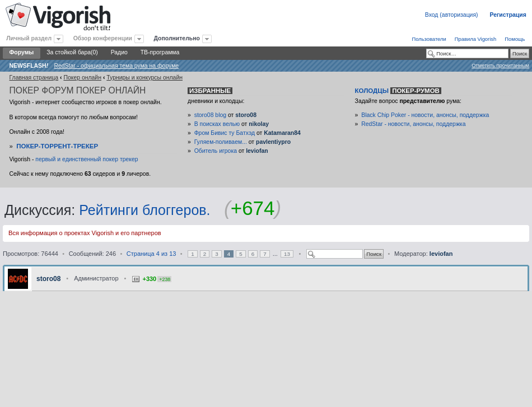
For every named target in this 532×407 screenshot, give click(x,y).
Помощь (515, 39)
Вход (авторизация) (452, 15)
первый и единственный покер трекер (87, 159)
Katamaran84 (282, 133)
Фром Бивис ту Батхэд (225, 133)
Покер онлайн (82, 78)
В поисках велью (217, 124)
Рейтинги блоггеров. (144, 210)
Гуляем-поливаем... (221, 142)
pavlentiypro (273, 142)
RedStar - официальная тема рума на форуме (116, 66)
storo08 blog (210, 115)
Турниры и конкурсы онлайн (144, 78)
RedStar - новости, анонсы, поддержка (413, 124)
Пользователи (429, 39)
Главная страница (34, 78)
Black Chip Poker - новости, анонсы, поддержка (425, 115)
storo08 (246, 115)
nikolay (259, 124)
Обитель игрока (216, 151)
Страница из (151, 254)
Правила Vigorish (476, 39)
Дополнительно (177, 38)
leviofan (257, 151)
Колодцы (398, 91)
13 (287, 254)
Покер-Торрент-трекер (57, 146)
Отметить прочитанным (500, 65)
